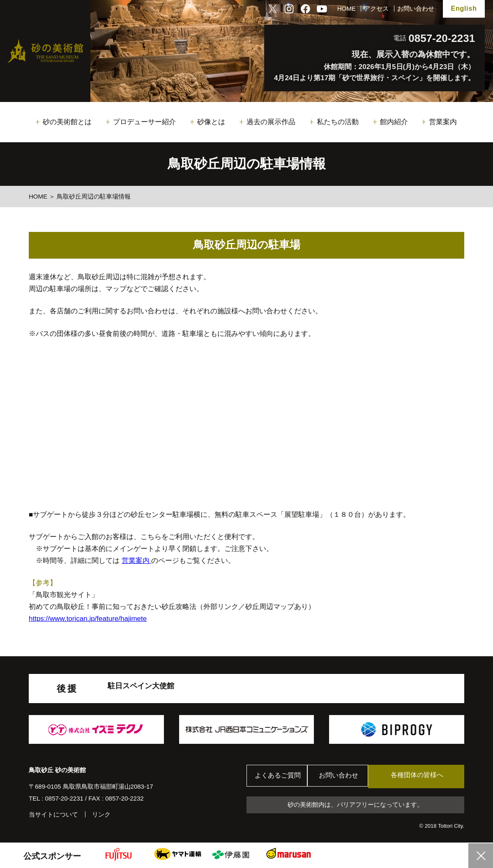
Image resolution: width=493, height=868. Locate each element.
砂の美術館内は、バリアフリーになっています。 (355, 805)
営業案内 (443, 122)
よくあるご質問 (279, 777)
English (464, 8)
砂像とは (211, 122)
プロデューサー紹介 (144, 122)
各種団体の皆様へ (425, 776)
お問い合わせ (416, 8)
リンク (101, 814)
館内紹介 (394, 122)
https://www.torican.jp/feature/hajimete (88, 619)
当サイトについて (53, 814)
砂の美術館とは (67, 122)
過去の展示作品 (271, 122)
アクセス (376, 8)
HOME (347, 8)
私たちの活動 (338, 122)
